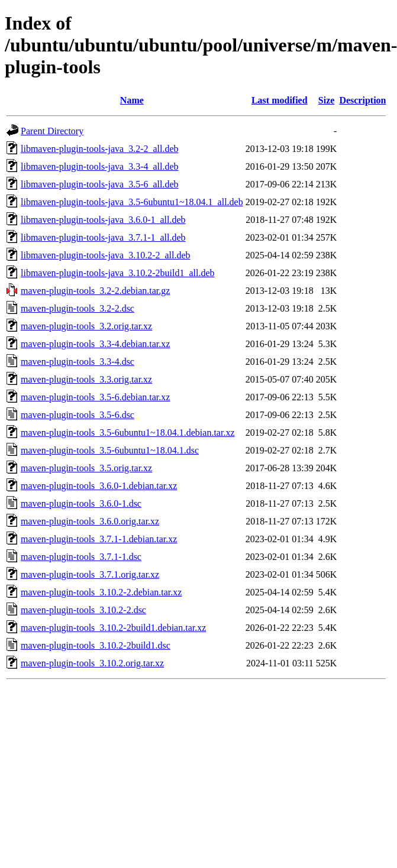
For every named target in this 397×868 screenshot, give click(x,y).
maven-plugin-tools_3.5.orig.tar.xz (86, 468)
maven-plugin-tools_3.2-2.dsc (78, 308)
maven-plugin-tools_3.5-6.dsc (78, 415)
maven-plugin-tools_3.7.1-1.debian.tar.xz (99, 539)
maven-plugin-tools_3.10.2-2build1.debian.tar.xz (113, 628)
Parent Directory (52, 131)
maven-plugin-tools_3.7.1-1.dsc (81, 557)
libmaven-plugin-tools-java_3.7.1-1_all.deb (103, 237)
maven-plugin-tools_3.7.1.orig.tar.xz (90, 574)
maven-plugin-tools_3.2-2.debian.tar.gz (95, 291)
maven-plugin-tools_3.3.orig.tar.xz (86, 379)
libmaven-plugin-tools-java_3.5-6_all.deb (100, 184)
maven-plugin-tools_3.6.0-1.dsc (81, 503)
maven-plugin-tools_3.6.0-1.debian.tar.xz (99, 486)
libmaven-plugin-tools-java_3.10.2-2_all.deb (106, 255)
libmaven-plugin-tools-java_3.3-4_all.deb (100, 166)
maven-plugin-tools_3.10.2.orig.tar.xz (92, 663)
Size (327, 100)
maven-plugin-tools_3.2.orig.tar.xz (86, 326)
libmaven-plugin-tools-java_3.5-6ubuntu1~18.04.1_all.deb (132, 202)
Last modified (280, 100)
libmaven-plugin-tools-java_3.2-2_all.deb (100, 149)
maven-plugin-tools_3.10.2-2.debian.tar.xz (101, 592)
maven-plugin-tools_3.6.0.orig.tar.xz (90, 521)
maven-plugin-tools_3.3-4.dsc (78, 362)
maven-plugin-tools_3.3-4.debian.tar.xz (95, 344)
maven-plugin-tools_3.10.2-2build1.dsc (96, 645)
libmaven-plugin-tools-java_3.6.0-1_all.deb (103, 220)
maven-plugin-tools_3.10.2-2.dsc (83, 610)
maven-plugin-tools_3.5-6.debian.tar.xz (95, 397)
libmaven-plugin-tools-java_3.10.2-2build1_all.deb (118, 273)
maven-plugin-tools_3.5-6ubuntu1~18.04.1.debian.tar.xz (128, 433)
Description (362, 100)
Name (132, 100)
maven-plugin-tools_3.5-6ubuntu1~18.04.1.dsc (110, 450)
